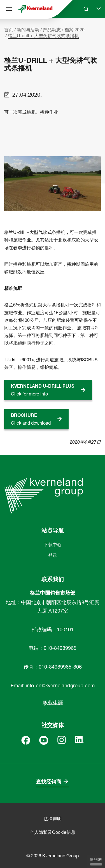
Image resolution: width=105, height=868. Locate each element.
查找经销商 (49, 782)
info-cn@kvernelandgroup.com (60, 686)
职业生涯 (53, 703)
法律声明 (53, 819)
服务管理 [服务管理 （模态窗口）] (96, 862)
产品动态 (52, 30)
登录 (53, 555)
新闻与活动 (28, 30)
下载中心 (53, 544)
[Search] (86, 9)
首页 (9, 30)
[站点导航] (9, 9)
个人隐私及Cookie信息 (53, 832)
